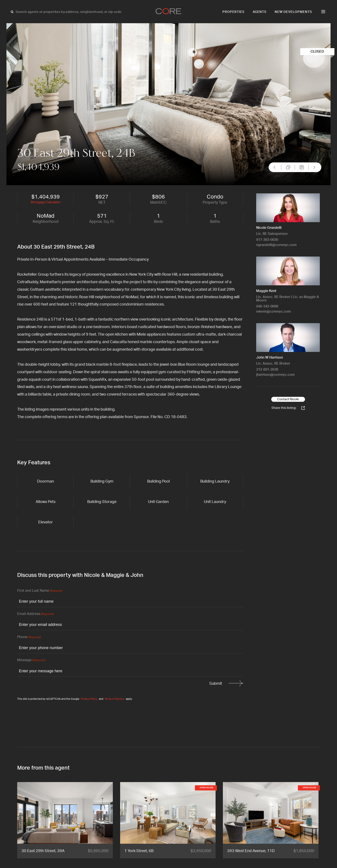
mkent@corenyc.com (273, 312)
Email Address (35, 614)
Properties (234, 12)
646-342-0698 (267, 306)
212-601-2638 (267, 370)
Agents (260, 12)
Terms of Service (114, 699)
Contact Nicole (288, 399)
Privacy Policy (89, 699)
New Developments (293, 12)
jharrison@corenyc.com (275, 375)
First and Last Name (40, 591)
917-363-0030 (267, 240)
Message (31, 660)
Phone (29, 637)
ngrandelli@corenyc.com (276, 245)
